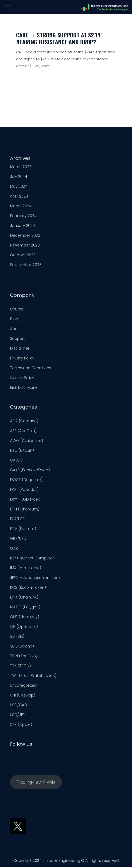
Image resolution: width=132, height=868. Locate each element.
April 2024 (19, 197)
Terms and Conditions (31, 369)
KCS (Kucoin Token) (28, 588)
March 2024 (21, 207)
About (16, 330)
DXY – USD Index (25, 500)
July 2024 (19, 178)
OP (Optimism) (24, 628)
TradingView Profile (36, 783)
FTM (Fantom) (23, 530)
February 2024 (23, 217)
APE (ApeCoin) (23, 432)
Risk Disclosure (23, 388)
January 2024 (22, 227)
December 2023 (25, 236)
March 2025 (21, 168)
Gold (14, 549)
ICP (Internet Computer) (33, 559)
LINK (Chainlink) (24, 598)
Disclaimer (20, 349)
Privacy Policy (22, 359)
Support (18, 339)
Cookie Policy (22, 379)
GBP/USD (18, 539)
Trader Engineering (63, 861)
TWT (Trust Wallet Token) (33, 677)
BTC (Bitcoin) (22, 451)
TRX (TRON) (21, 667)
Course (17, 310)
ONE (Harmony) (25, 618)
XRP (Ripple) (21, 725)
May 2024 (19, 187)
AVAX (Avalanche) (27, 442)
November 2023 (25, 246)
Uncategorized (23, 686)
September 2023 (26, 266)
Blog (14, 320)
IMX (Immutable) (26, 569)
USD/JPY (18, 716)
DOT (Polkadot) (24, 490)
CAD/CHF (19, 461)
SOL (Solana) (22, 647)
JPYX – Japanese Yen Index (35, 579)
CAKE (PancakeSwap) (30, 471)
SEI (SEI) (17, 637)
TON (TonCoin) (24, 657)
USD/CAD (19, 706)
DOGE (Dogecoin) (26, 481)
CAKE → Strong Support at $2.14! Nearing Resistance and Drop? (59, 38)
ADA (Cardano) (24, 422)
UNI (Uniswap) (23, 696)
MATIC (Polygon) (25, 608)
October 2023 (23, 256)
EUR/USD (18, 520)
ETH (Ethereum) (25, 510)
